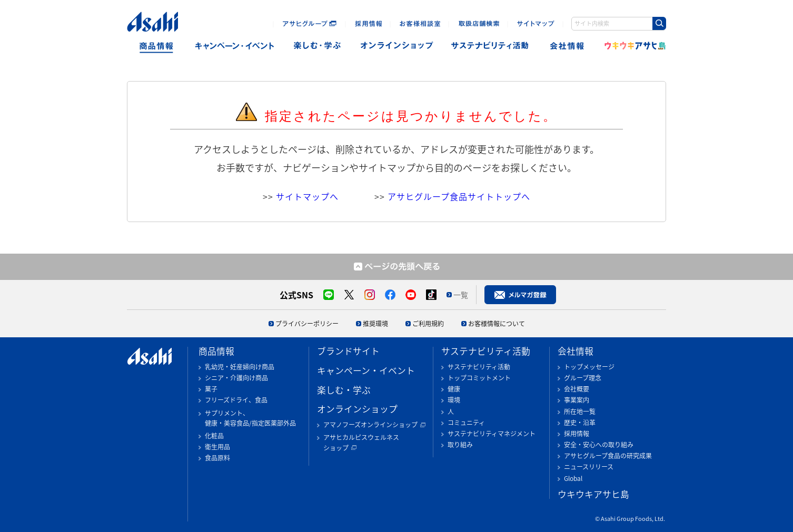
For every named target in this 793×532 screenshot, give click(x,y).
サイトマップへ (307, 196)
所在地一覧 (580, 411)
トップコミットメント (479, 378)
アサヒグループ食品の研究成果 (608, 456)
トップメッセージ (589, 367)
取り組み (460, 445)
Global (573, 478)
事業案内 (577, 400)
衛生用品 (217, 447)
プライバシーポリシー (307, 324)
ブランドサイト (348, 351)
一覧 (461, 295)
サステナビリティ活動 (486, 351)
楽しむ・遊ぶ (317, 46)
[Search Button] (659, 23)
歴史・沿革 (580, 423)
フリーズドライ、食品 (236, 400)
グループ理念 (583, 378)
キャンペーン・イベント (234, 46)
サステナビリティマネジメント (492, 434)
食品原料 (217, 458)
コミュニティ (466, 423)
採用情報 (577, 434)
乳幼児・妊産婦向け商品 (240, 367)
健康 (454, 389)
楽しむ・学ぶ (344, 390)
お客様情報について (497, 324)
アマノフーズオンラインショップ (370, 425)
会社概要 (577, 389)
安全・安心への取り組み (599, 445)
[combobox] (619, 24)
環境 (454, 400)
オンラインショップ (397, 46)
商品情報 (156, 46)
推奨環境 (375, 324)
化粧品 (214, 436)
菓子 (211, 389)
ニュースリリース (589, 467)
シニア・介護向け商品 (236, 378)
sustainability (490, 46)
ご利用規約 (428, 324)
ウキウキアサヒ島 (632, 46)
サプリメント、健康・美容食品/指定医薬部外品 (250, 418)
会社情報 (568, 46)
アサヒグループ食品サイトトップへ (459, 196)
